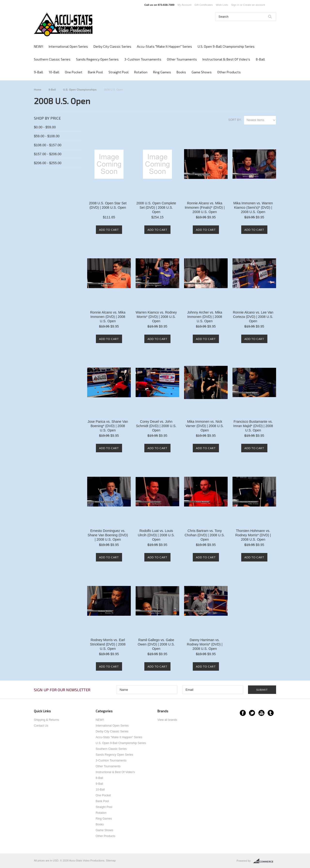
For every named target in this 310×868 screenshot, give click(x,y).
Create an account (254, 5)
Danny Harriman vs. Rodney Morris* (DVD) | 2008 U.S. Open (205, 644)
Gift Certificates (204, 5)
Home (38, 90)
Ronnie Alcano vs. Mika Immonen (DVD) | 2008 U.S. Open (108, 317)
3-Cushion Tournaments (143, 59)
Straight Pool (119, 72)
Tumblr (271, 713)
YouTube (261, 713)
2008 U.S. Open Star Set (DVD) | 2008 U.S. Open (108, 205)
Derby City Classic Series (112, 46)
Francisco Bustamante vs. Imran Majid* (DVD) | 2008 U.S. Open (253, 426)
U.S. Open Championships (80, 90)
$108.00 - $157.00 (48, 145)
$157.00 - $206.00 (48, 154)
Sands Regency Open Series (97, 59)
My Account (184, 5)
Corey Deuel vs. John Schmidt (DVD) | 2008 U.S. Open (156, 426)
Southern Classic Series (52, 59)
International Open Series (68, 46)
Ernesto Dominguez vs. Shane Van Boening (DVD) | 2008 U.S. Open (108, 535)
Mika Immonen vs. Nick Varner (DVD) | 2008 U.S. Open (205, 426)
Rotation (141, 72)
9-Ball (39, 72)
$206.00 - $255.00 (48, 163)
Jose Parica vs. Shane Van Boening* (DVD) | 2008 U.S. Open (108, 426)
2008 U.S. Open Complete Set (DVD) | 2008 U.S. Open (156, 207)
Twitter (252, 713)
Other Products (229, 72)
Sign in (235, 5)
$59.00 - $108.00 (47, 136)
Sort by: (235, 120)
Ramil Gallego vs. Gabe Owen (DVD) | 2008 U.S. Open (156, 644)
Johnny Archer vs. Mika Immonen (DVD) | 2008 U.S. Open (205, 317)
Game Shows (202, 72)
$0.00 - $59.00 (45, 127)
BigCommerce (265, 861)
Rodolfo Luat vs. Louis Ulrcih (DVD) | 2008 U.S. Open (156, 535)
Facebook (243, 713)
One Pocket (74, 72)
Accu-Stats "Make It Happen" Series (164, 46)
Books (181, 72)
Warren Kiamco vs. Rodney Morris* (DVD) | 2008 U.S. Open (156, 317)
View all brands (167, 720)
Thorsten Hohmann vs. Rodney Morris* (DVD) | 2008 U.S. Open (253, 535)
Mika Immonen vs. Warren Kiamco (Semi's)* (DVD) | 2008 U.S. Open (253, 207)
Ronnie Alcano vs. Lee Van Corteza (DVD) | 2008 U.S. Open (253, 317)
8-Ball (260, 59)
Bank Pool (95, 72)
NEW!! (39, 46)
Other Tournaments (182, 59)
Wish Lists (222, 5)
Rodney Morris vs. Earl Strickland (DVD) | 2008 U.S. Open (108, 644)
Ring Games (162, 72)
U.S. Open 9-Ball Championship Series (226, 46)
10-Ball (54, 72)
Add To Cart (109, 230)
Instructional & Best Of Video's (226, 59)
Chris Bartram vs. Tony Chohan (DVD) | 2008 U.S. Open (205, 535)
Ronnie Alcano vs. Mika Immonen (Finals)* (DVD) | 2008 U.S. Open (205, 207)
